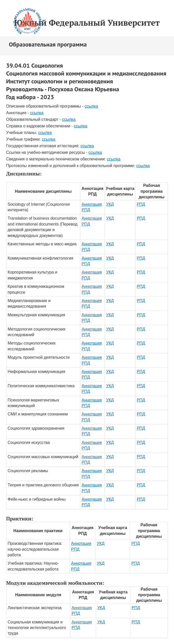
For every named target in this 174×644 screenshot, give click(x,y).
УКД (110, 204)
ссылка (91, 106)
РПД (141, 204)
